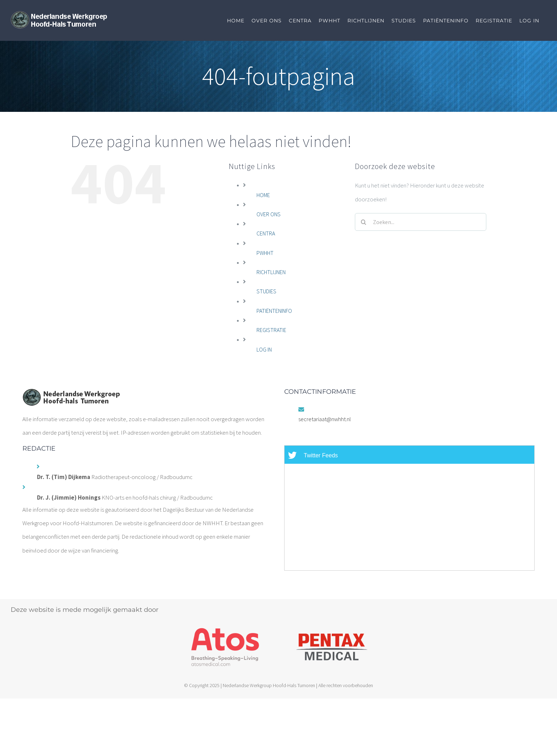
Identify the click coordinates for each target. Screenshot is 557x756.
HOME (263, 195)
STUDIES (266, 291)
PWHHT (265, 253)
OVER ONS (269, 214)
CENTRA (266, 233)
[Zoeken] (364, 222)
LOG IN (264, 349)
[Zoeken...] (421, 222)
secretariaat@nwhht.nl (325, 419)
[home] (71, 395)
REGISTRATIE (271, 330)
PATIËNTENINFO (274, 311)
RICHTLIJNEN (271, 272)
